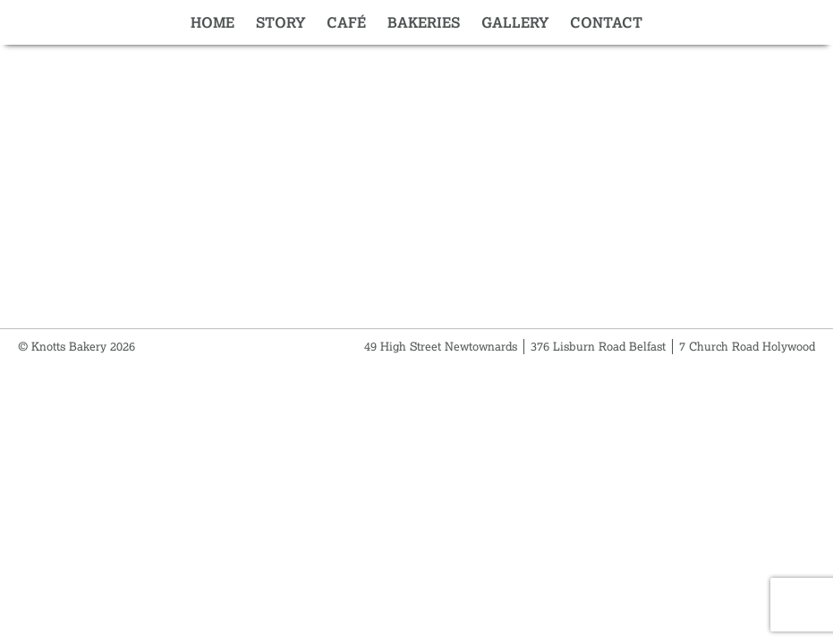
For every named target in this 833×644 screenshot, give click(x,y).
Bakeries (424, 22)
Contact (606, 22)
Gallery (515, 22)
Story (280, 22)
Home (212, 22)
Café (346, 22)
